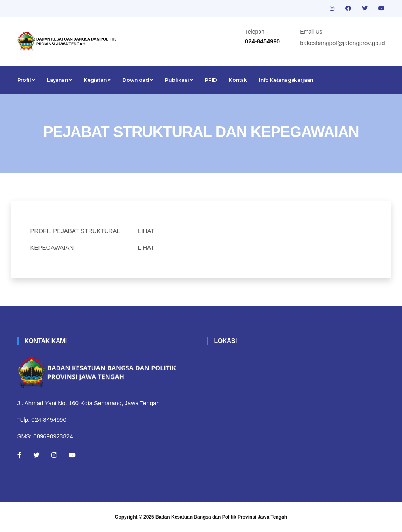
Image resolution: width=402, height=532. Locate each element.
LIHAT (146, 231)
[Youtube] (72, 455)
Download (138, 80)
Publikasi (179, 80)
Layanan (59, 80)
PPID (211, 80)
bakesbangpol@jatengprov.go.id (342, 43)
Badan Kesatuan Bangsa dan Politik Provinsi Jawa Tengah (221, 517)
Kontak (238, 80)
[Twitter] (36, 455)
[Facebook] (19, 455)
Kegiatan (97, 80)
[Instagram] (54, 455)
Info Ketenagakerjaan (286, 80)
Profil (26, 80)
